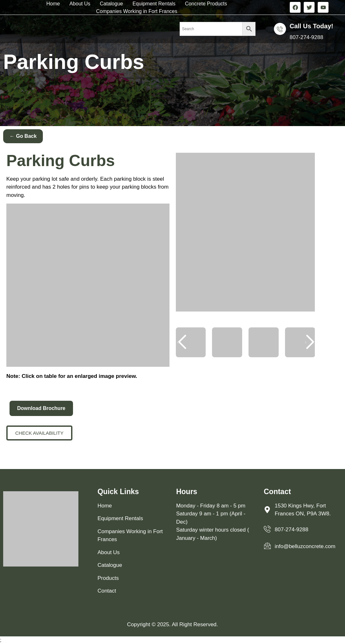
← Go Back (23, 136)
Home (53, 4)
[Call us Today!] (280, 29)
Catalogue (111, 4)
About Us (80, 4)
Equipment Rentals (154, 4)
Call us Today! (312, 26)
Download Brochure (41, 408)
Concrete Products (206, 4)
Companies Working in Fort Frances (137, 11)
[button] (309, 342)
